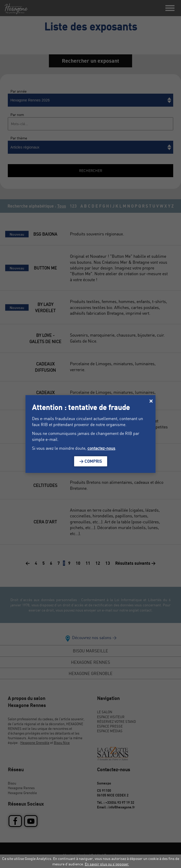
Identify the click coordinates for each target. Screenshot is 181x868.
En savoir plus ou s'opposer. (107, 864)
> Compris (91, 461)
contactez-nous (101, 448)
